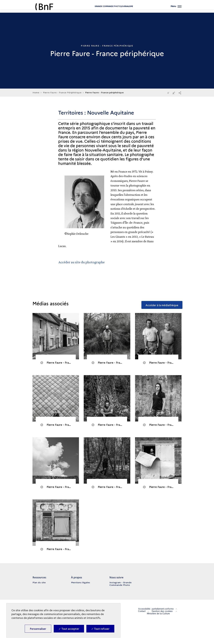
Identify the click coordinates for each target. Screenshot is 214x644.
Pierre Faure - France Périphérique (62, 92)
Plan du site (39, 582)
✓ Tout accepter (69, 629)
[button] (180, 93)
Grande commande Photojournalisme (107, 10)
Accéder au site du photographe (82, 262)
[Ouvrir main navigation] (176, 9)
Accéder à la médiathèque (160, 303)
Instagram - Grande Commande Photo (120, 584)
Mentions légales (81, 582)
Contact (142, 611)
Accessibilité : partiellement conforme (156, 609)
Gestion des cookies (163, 611)
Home (36, 92)
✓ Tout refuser (100, 629)
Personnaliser (38, 629)
